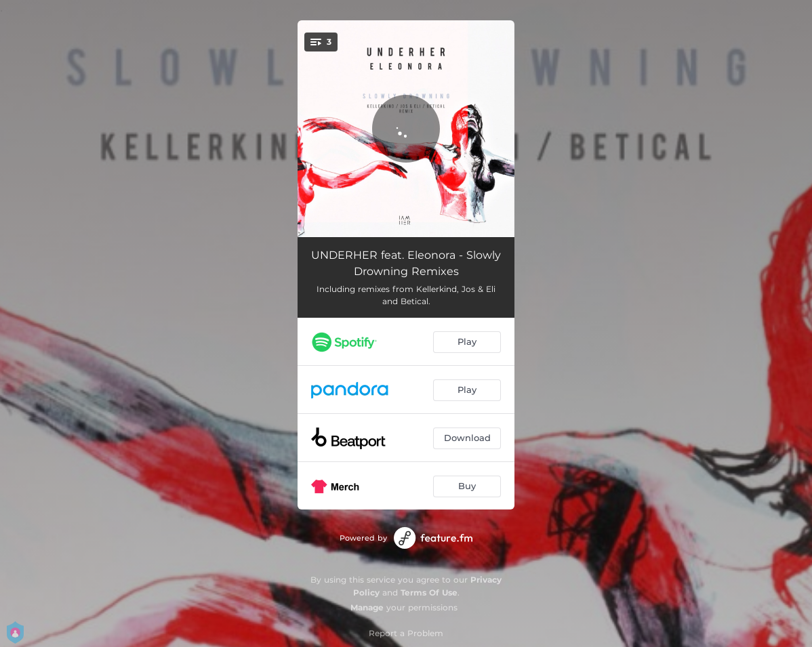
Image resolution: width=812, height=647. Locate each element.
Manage (367, 607)
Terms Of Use (429, 592)
